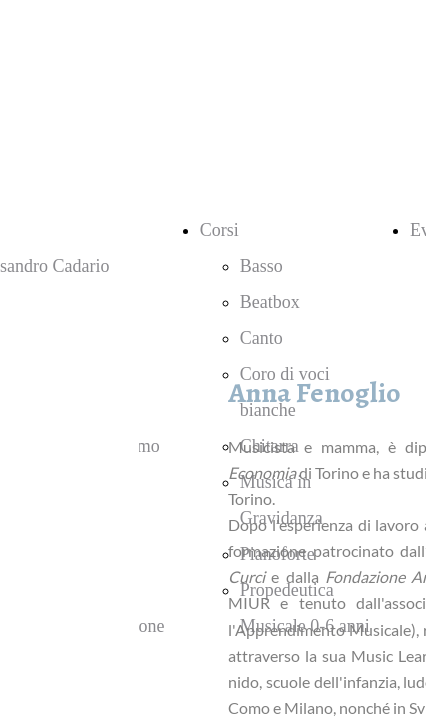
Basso (261, 266)
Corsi (219, 230)
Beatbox (270, 302)
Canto (261, 338)
